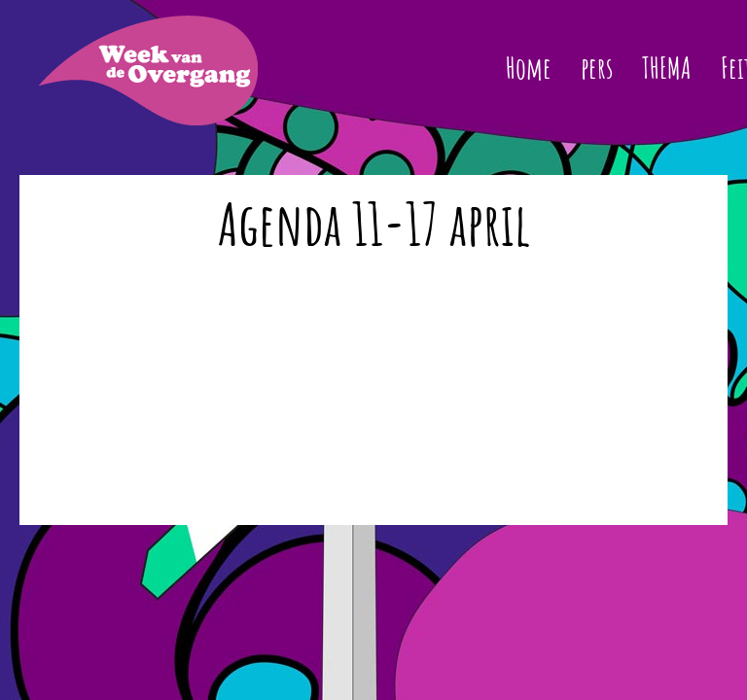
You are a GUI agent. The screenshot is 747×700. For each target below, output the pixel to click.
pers (597, 68)
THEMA (667, 68)
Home (529, 68)
